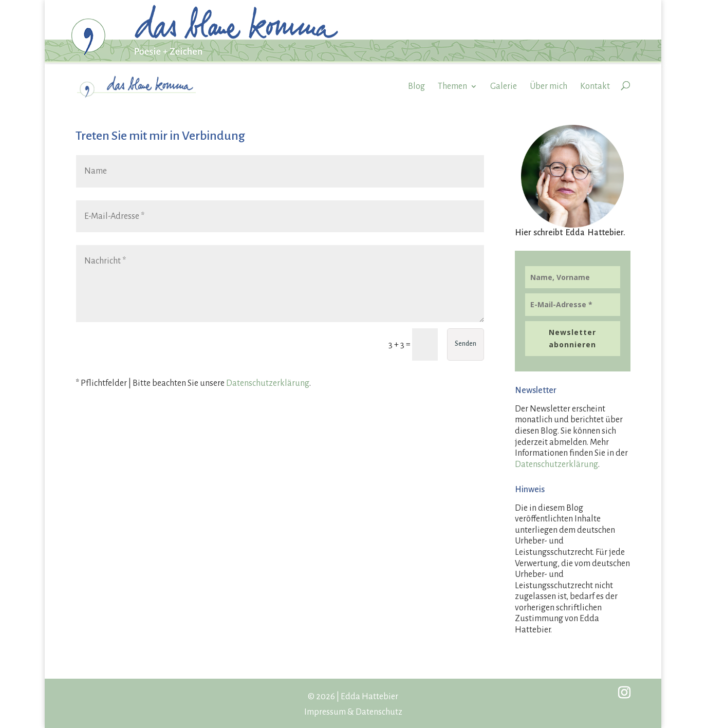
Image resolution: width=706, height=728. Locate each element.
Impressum (325, 712)
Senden (466, 344)
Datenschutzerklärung (268, 383)
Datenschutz (379, 712)
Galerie (504, 86)
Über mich (549, 86)
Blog (416, 86)
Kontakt (595, 86)
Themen (452, 86)
